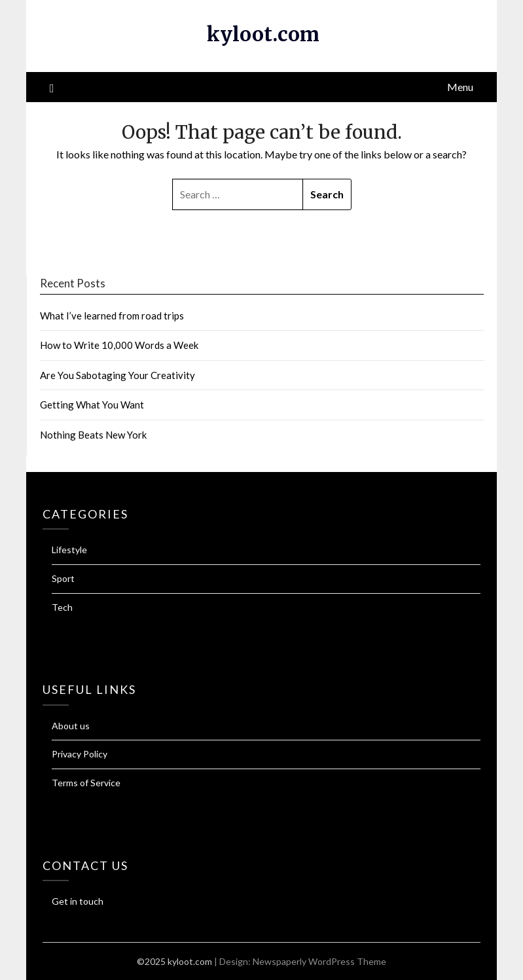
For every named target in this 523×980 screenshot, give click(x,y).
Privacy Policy (80, 754)
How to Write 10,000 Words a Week (119, 345)
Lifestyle (69, 550)
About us (71, 726)
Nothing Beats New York (93, 435)
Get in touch (78, 901)
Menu (460, 87)
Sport (63, 578)
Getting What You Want (92, 405)
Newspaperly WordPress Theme (319, 961)
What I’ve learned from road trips (112, 316)
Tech (62, 607)
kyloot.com (263, 34)
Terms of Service (86, 783)
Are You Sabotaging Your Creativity (117, 375)
